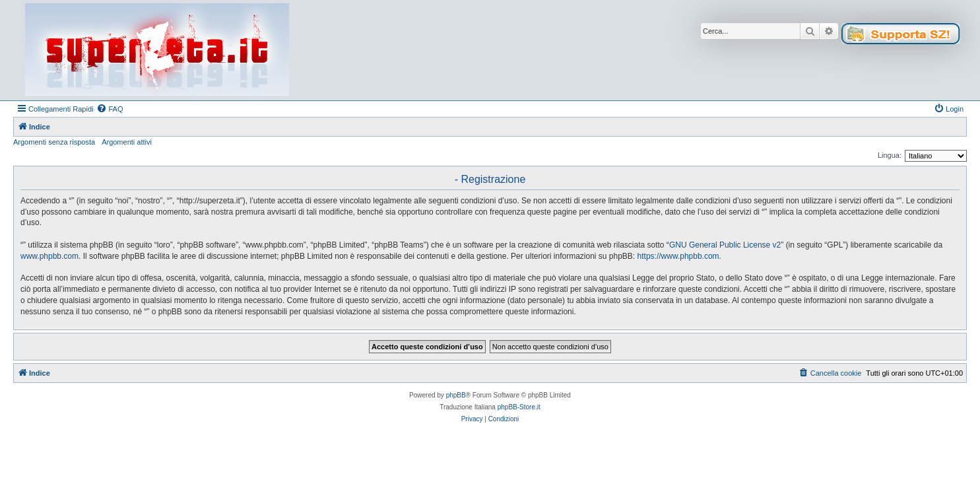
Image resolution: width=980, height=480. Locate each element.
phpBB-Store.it (519, 407)
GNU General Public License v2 (725, 245)
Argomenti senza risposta (54, 142)
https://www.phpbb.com (678, 256)
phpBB (456, 395)
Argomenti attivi (127, 142)
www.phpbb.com (49, 256)
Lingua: (890, 155)
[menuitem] (110, 109)
